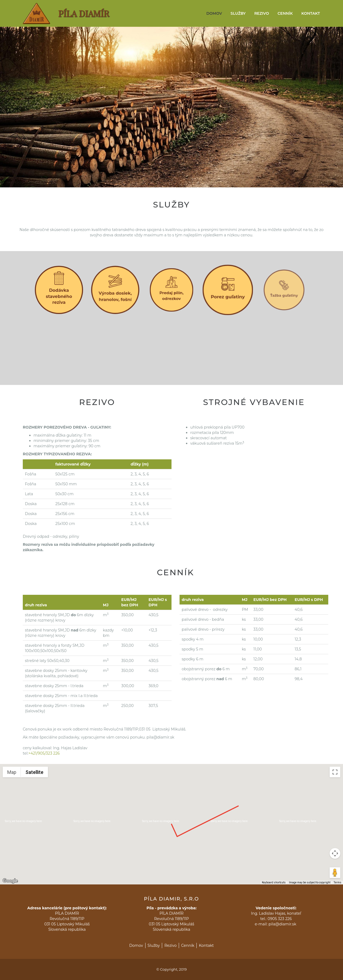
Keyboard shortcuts (274, 882)
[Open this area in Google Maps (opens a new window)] (10, 881)
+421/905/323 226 (44, 753)
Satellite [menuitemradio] (34, 772)
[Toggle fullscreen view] (335, 772)
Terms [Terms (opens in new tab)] (338, 882)
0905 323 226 (279, 919)
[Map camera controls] (335, 853)
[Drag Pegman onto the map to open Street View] (335, 873)
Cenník (285, 13)
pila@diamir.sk (283, 924)
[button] (171, 819)
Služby (238, 13)
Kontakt (311, 13)
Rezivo (262, 13)
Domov (214, 13)
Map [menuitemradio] (12, 772)
